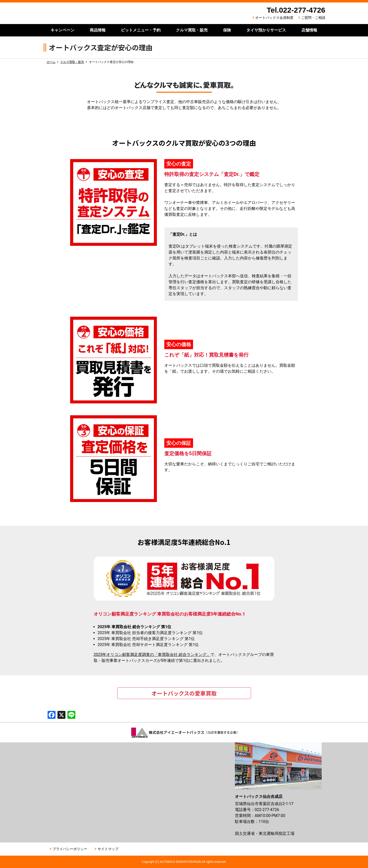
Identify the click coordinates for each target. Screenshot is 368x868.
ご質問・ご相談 (313, 18)
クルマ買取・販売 (192, 30)
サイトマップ (108, 849)
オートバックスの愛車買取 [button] (184, 693)
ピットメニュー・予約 (141, 30)
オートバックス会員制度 (274, 18)
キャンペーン (62, 30)
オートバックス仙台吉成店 (107, 13)
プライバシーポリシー (70, 849)
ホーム (51, 62)
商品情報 (98, 30)
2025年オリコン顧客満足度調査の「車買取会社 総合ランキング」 (152, 655)
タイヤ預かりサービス (266, 30)
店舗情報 (309, 30)
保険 (227, 30)
